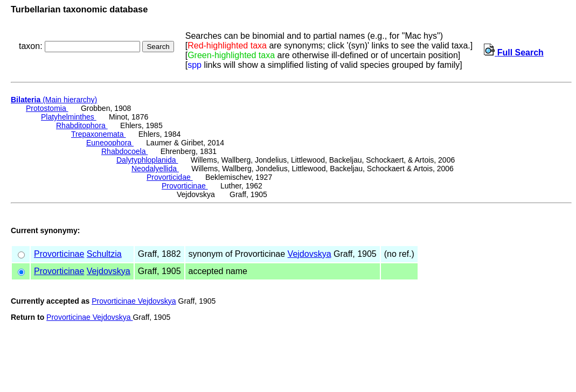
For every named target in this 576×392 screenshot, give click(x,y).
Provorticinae (185, 186)
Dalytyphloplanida (147, 160)
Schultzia (104, 254)
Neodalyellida (155, 169)
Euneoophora (110, 143)
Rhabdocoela (124, 151)
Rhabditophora (82, 125)
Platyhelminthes (69, 117)
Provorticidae (170, 177)
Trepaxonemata (98, 134)
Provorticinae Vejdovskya (134, 301)
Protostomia (47, 108)
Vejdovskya (310, 254)
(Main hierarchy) (54, 100)
